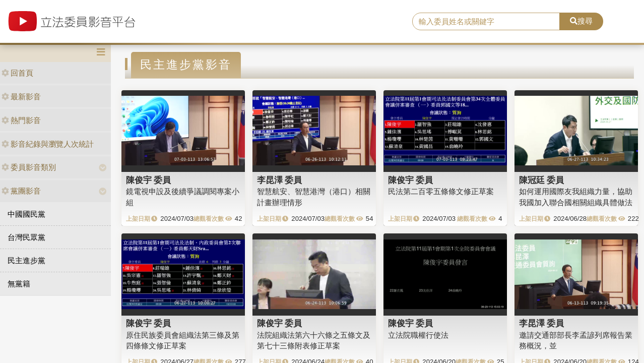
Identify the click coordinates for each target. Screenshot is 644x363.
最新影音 (21, 97)
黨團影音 (21, 191)
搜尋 (581, 21)
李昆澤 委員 (280, 180)
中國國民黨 (26, 214)
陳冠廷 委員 (542, 180)
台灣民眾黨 (26, 237)
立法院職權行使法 (418, 335)
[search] (486, 22)
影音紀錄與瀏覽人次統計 (48, 144)
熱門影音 (21, 120)
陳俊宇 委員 (149, 180)
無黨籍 (19, 284)
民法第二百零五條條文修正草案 (441, 191)
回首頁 (17, 73)
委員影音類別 (29, 167)
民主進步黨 (26, 260)
